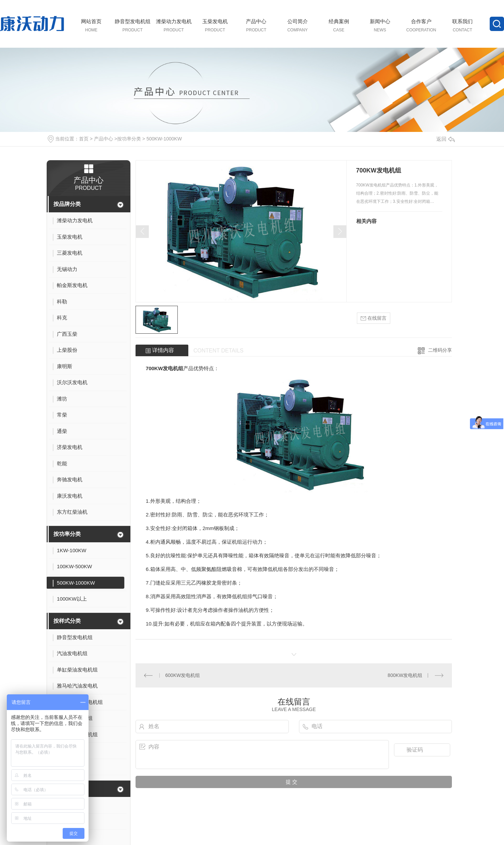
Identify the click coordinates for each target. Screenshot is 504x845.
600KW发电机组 (183, 675)
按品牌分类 (67, 204)
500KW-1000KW (164, 139)
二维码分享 (440, 350)
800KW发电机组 (405, 675)
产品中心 (104, 139)
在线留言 (374, 318)
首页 (84, 139)
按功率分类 (129, 139)
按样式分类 (67, 621)
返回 (445, 139)
